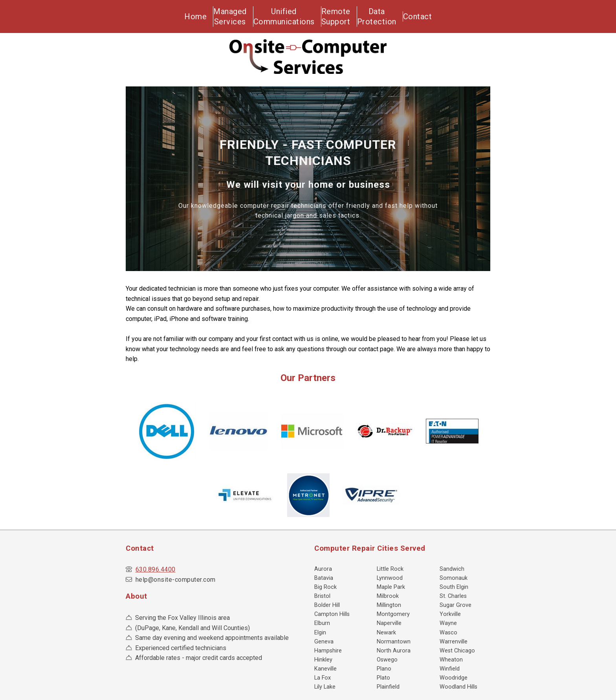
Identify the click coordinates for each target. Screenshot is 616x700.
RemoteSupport (339, 15)
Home (192, 15)
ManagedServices (231, 15)
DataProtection (383, 15)
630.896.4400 (156, 566)
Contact (427, 15)
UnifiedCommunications (286, 15)
